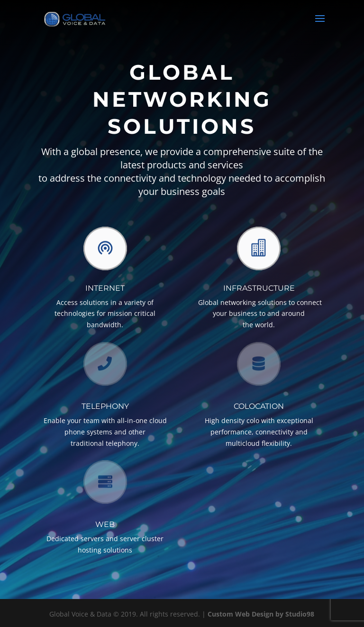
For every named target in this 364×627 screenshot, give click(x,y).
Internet (105, 288)
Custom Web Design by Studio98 (261, 614)
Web (105, 524)
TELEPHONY (105, 406)
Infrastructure (259, 288)
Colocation (259, 406)
